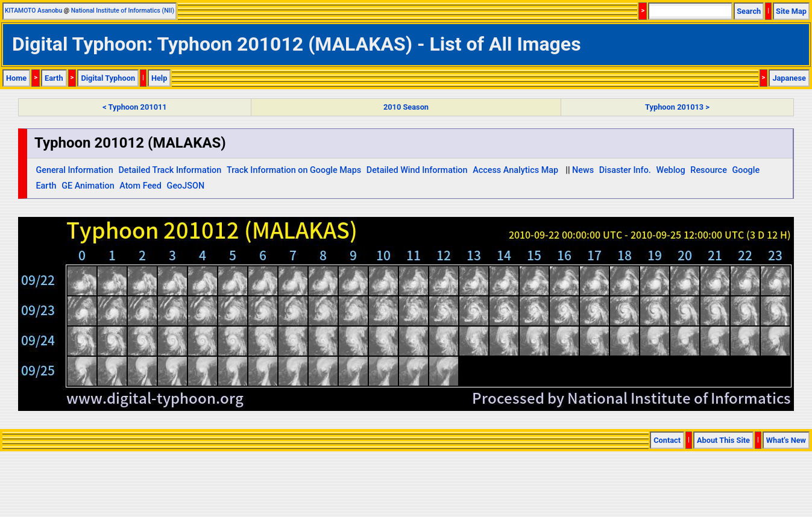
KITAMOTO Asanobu (33, 11)
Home (16, 78)
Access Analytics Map (515, 170)
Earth (54, 78)
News (583, 170)
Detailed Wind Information (417, 170)
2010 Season (406, 107)
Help (159, 78)
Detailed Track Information (170, 170)
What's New (786, 440)
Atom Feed (140, 186)
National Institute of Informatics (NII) (123, 11)
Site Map (791, 11)
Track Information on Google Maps (294, 170)
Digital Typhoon (108, 78)
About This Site (723, 440)
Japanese (789, 78)
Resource (709, 170)
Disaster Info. (625, 170)
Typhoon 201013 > (677, 107)
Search (749, 11)
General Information (74, 170)
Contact (667, 440)
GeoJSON (186, 186)
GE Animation (88, 186)
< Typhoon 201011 (134, 107)
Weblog (670, 170)
